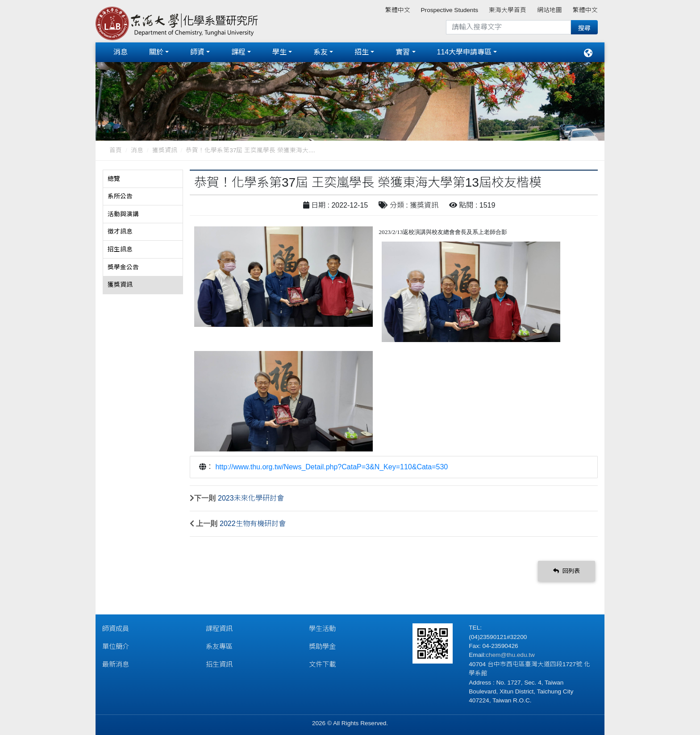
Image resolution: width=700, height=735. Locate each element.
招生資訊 (219, 662)
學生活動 (322, 627)
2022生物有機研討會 (253, 522)
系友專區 (219, 645)
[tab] (143, 177)
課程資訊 (219, 627)
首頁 (116, 148)
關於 (156, 51)
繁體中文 (398, 10)
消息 (121, 51)
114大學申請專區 (465, 51)
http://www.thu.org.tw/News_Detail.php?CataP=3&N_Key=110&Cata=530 (331, 465)
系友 (321, 51)
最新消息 (116, 662)
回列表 (567, 569)
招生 (362, 51)
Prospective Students (450, 10)
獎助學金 (322, 645)
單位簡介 (116, 645)
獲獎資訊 (165, 148)
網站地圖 (550, 10)
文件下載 (322, 662)
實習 (403, 51)
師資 (197, 51)
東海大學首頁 (508, 10)
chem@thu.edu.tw (510, 653)
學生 (279, 51)
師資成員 (116, 627)
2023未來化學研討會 (251, 496)
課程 (238, 51)
